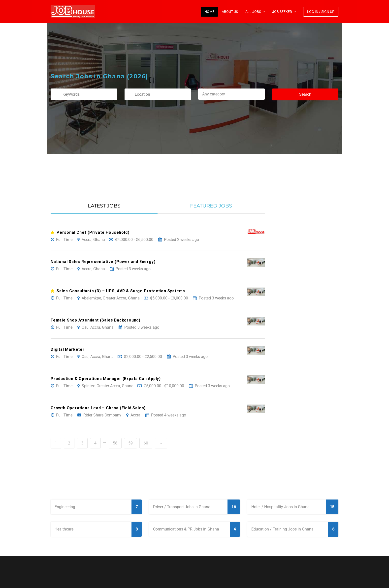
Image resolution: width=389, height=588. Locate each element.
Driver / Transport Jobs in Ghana (197, 507)
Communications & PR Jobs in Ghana (197, 529)
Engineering (98, 507)
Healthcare (98, 529)
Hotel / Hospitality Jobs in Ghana (295, 507)
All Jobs (253, 12)
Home (209, 12)
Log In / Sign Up (321, 12)
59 (130, 443)
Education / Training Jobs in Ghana (295, 529)
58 (115, 443)
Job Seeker (282, 12)
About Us (230, 12)
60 (146, 443)
